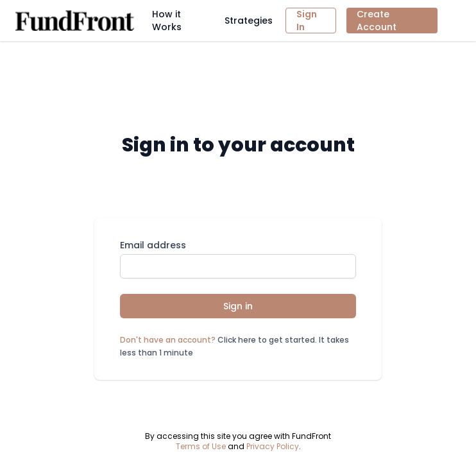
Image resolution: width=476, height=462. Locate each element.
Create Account (377, 21)
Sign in (238, 306)
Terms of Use (201, 446)
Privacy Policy (273, 446)
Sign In (307, 21)
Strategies (249, 21)
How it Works (167, 21)
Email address (153, 245)
